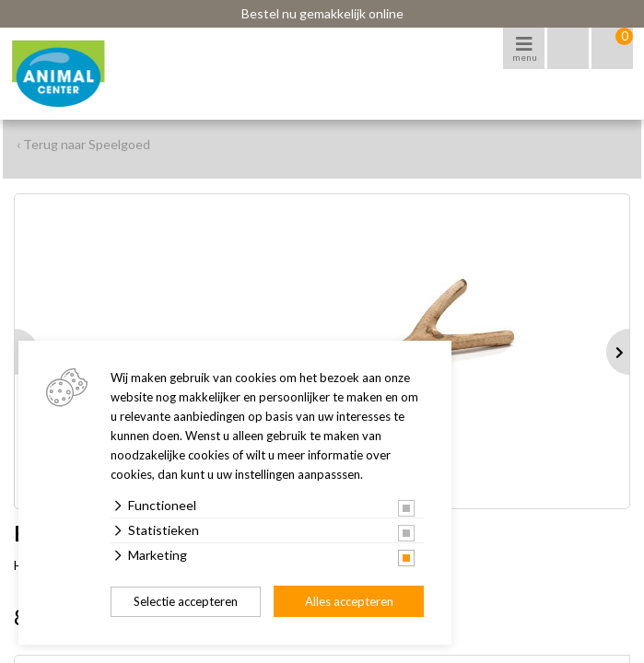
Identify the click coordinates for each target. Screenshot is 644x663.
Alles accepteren (349, 601)
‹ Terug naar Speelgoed (83, 144)
